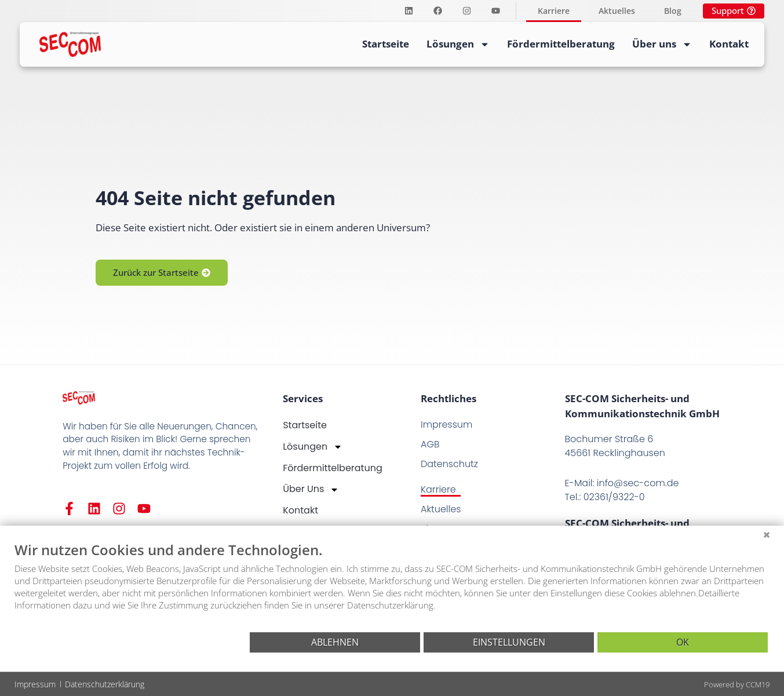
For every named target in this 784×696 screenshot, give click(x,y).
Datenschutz (449, 464)
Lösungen (458, 44)
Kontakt (729, 44)
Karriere (554, 11)
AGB (430, 444)
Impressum (446, 424)
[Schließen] (767, 534)
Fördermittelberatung (561, 44)
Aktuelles (617, 11)
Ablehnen (335, 642)
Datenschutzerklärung (105, 684)
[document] (392, 585)
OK (683, 642)
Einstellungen (509, 642)
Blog (673, 11)
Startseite (386, 44)
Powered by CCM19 (737, 684)
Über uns (662, 44)
